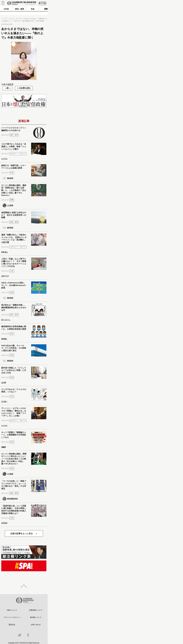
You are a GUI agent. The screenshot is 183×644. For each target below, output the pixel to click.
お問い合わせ (36, 625)
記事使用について (36, 610)
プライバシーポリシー (12, 617)
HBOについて (12, 610)
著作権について (36, 617)
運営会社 (12, 625)
